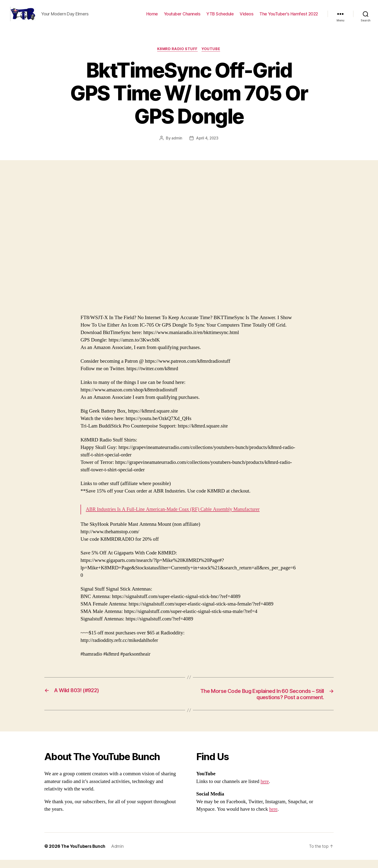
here (265, 790)
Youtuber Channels (182, 17)
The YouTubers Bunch (84, 854)
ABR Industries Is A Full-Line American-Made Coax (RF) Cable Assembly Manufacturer (177, 517)
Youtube (212, 57)
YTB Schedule (220, 17)
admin (177, 146)
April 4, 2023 (207, 146)
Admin (119, 854)
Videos (246, 17)
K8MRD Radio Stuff (177, 57)
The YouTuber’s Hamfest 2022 (289, 17)
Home (152, 17)
